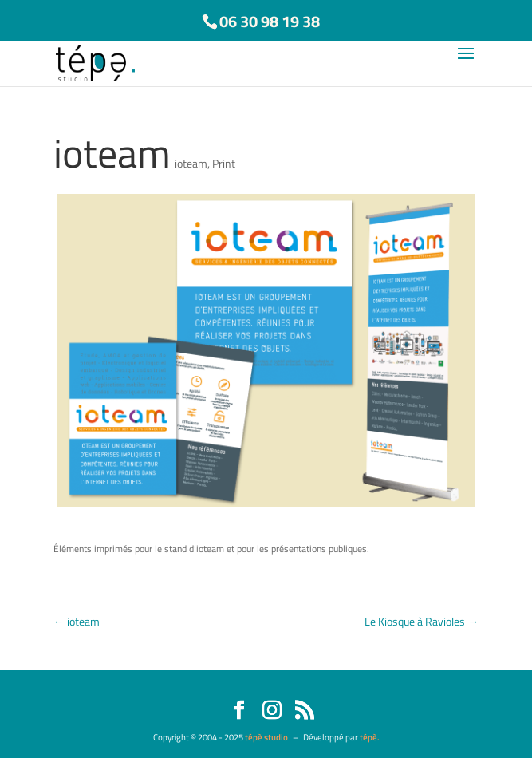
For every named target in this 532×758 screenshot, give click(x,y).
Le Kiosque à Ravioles (422, 621)
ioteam (191, 163)
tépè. (370, 737)
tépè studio (266, 737)
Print (224, 163)
